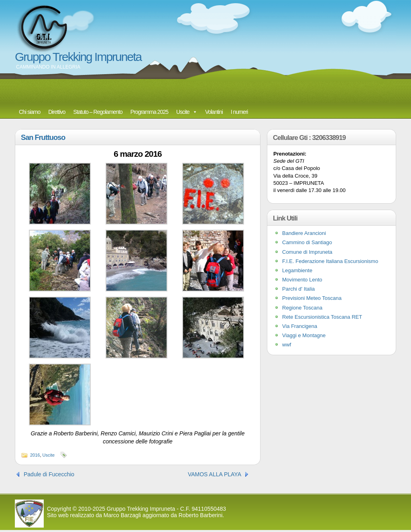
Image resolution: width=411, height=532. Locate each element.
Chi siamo (30, 112)
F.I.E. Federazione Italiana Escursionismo (330, 261)
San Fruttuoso (43, 138)
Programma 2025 (149, 112)
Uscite (183, 112)
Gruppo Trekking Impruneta (78, 57)
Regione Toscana (302, 308)
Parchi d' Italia (298, 289)
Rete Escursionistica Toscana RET (322, 317)
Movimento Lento (302, 280)
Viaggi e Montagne (304, 335)
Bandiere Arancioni (304, 233)
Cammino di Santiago (307, 242)
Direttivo (57, 112)
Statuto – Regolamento (98, 112)
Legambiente (297, 270)
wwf (287, 345)
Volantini (214, 112)
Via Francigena (300, 326)
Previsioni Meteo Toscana (312, 298)
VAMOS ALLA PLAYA (215, 474)
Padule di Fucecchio (49, 474)
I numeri (239, 112)
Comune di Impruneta (307, 252)
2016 (35, 455)
